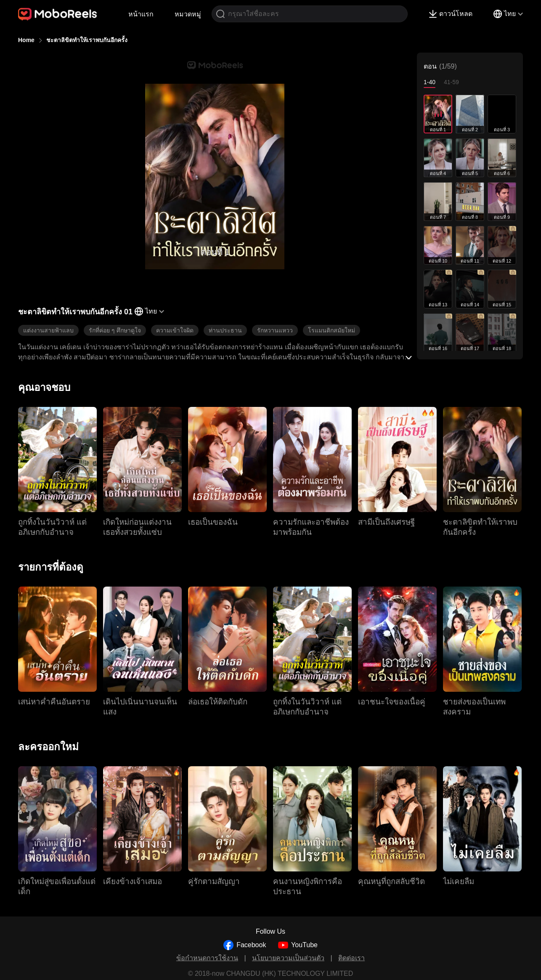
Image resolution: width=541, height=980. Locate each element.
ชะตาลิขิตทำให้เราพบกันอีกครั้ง (87, 40)
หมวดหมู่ (188, 14)
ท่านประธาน (225, 330)
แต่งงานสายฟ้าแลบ (48, 330)
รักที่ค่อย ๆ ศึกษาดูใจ (115, 330)
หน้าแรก (141, 14)
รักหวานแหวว (275, 330)
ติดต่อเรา (351, 958)
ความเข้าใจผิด (175, 330)
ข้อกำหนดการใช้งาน (207, 958)
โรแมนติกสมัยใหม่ (331, 330)
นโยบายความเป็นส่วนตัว (288, 958)
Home (26, 40)
